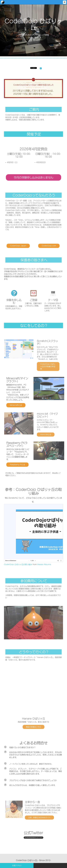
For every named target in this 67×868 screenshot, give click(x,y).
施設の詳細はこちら (33, 725)
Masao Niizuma (41, 552)
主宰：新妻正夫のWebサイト (38, 815)
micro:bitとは (42, 432)
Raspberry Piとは (22, 462)
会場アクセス (17, 865)
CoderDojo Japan (23, 245)
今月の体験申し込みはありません (33, 177)
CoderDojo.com (44, 245)
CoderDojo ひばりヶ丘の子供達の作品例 (44, 363)
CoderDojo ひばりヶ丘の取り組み (23, 552)
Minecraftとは (21, 401)
